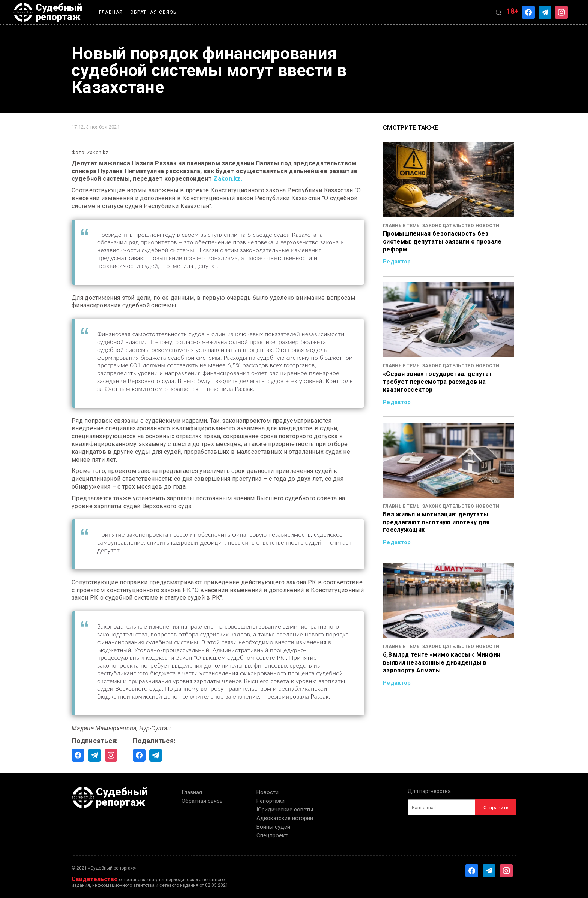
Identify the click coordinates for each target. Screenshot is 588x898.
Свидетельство (95, 879)
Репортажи (271, 801)
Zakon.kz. (228, 179)
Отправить (496, 807)
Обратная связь (153, 12)
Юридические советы (285, 810)
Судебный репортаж (48, 12)
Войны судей (273, 827)
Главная (111, 12)
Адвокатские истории (285, 818)
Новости (268, 792)
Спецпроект (272, 835)
